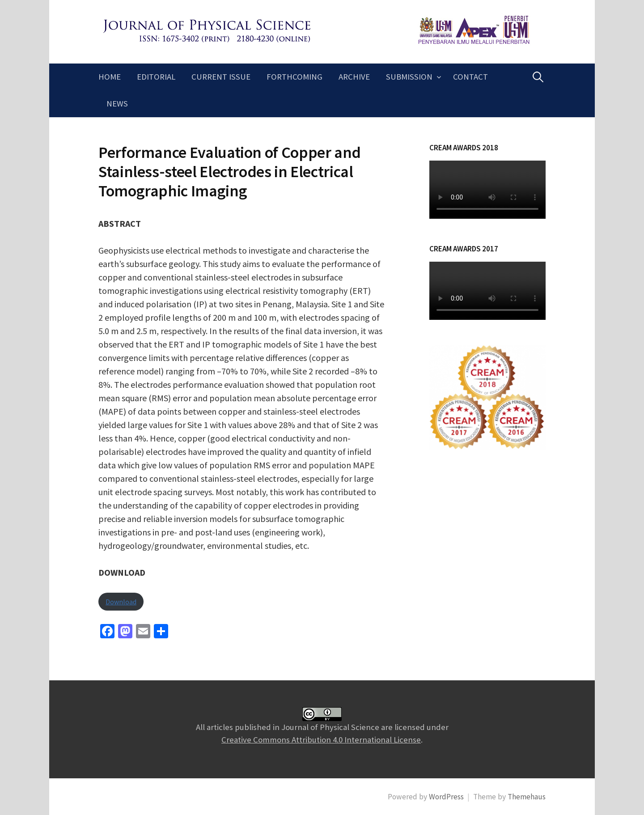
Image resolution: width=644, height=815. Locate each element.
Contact (470, 77)
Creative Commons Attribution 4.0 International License (321, 740)
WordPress (446, 797)
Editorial (156, 77)
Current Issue (221, 77)
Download (121, 602)
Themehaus (527, 797)
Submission (409, 77)
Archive (354, 77)
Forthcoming (294, 77)
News (117, 104)
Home (110, 77)
